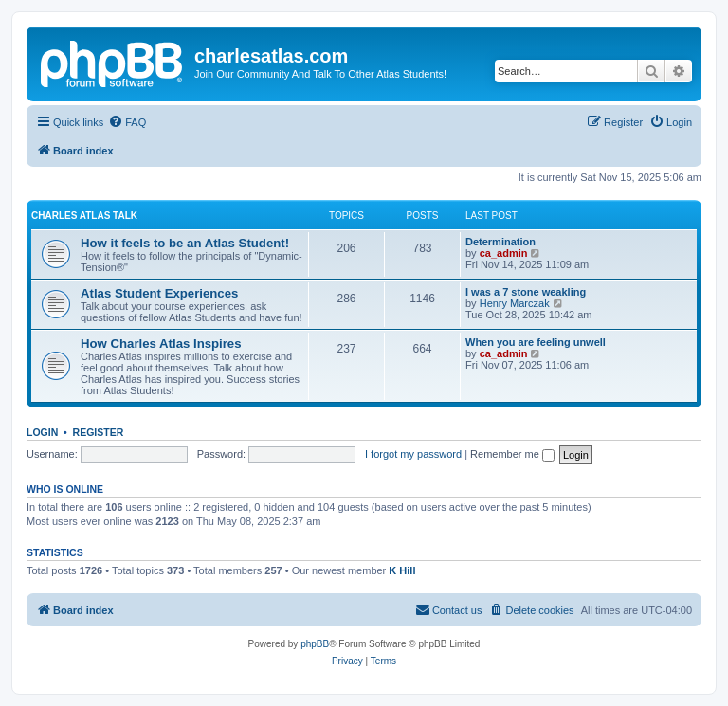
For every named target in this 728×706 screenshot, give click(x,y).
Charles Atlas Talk (84, 216)
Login (42, 432)
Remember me (512, 454)
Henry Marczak (515, 303)
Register (99, 432)
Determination (500, 242)
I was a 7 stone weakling (526, 292)
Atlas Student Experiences (159, 293)
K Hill (402, 570)
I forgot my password (413, 454)
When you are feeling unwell (536, 342)
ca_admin (504, 253)
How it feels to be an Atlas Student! (185, 243)
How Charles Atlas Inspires (161, 344)
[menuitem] (127, 122)
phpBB (315, 644)
